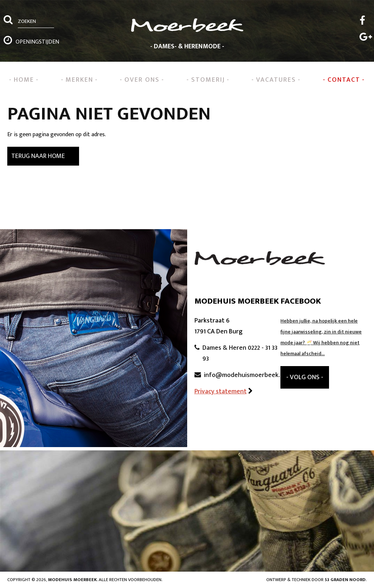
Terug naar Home (38, 156)
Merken (79, 80)
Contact (344, 80)
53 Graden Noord (345, 580)
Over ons (142, 80)
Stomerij (208, 80)
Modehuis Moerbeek (72, 580)
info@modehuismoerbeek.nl (244, 375)
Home (24, 80)
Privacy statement (221, 392)
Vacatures (276, 80)
